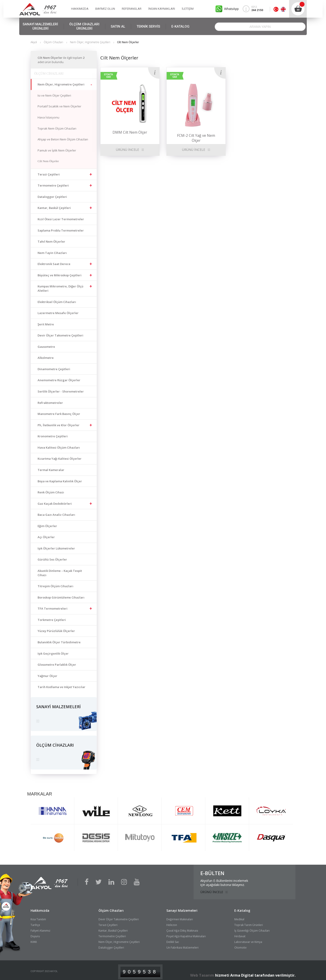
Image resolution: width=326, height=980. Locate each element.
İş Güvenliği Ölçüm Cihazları (252, 928)
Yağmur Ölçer (47, 676)
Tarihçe (35, 922)
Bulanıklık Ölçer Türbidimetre (59, 642)
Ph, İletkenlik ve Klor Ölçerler (59, 425)
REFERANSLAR (132, 9)
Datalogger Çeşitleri (52, 197)
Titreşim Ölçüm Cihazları (55, 586)
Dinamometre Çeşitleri (54, 369)
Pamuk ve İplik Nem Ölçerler (57, 150)
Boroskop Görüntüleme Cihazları (61, 597)
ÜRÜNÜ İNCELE (127, 150)
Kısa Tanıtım (38, 916)
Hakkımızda (40, 907)
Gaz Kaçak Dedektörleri (55, 504)
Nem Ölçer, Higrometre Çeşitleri (90, 42)
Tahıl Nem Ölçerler (51, 241)
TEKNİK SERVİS (148, 26)
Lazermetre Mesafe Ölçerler (58, 313)
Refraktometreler (50, 403)
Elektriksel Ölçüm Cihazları (57, 302)
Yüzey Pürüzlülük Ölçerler (56, 631)
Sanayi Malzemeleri (182, 907)
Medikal (239, 916)
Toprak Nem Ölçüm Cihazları (57, 128)
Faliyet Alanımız (40, 928)
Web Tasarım (202, 972)
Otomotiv (240, 945)
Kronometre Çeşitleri (53, 436)
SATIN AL (118, 26)
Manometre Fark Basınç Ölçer (59, 414)
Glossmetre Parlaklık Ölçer (57, 665)
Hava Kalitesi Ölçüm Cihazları (59, 447)
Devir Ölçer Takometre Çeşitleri (60, 335)
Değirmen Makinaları (180, 916)
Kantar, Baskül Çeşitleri (54, 208)
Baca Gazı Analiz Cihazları (56, 515)
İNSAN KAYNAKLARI (162, 9)
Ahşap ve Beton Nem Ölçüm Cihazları (63, 139)
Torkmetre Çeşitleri (52, 620)
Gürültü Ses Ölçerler (52, 559)
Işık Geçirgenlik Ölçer (53, 653)
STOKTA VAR (108, 76)
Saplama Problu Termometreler (61, 230)
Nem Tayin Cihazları (52, 253)
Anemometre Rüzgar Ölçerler (59, 380)
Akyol (34, 42)
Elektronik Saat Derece (54, 264)
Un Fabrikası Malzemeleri (182, 945)
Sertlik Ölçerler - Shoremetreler (61, 391)
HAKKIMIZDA (80, 9)
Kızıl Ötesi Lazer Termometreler (61, 219)
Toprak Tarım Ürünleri (249, 922)
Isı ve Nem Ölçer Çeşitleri (54, 95)
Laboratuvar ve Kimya (248, 939)
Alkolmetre (46, 358)
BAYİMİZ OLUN (105, 9)
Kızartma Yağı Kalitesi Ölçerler (60, 459)
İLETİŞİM (188, 9)
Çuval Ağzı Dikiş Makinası (182, 928)
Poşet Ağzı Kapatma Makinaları (186, 933)
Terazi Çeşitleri (49, 174)
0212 (255, 9)
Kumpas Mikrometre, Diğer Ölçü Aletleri (60, 288)
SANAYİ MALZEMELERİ (40, 26)
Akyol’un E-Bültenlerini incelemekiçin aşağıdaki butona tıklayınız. (224, 880)
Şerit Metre (46, 324)
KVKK (34, 939)
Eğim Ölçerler (47, 526)
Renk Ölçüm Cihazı (51, 492)
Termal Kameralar (51, 470)
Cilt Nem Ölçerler (48, 161)
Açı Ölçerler (46, 537)
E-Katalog (242, 907)
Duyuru (35, 933)
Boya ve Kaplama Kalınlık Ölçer (60, 481)
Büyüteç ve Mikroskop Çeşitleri (60, 275)
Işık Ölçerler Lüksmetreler (56, 548)
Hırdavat (240, 933)
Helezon (172, 922)
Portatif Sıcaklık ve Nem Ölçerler (59, 106)
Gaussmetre (46, 347)
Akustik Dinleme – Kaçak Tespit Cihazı (60, 573)
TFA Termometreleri (53, 608)
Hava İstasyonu (48, 117)
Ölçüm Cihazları (53, 42)
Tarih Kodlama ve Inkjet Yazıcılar (61, 687)
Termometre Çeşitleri (53, 185)
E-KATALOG (180, 26)
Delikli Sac (173, 939)
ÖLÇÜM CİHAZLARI (84, 26)
